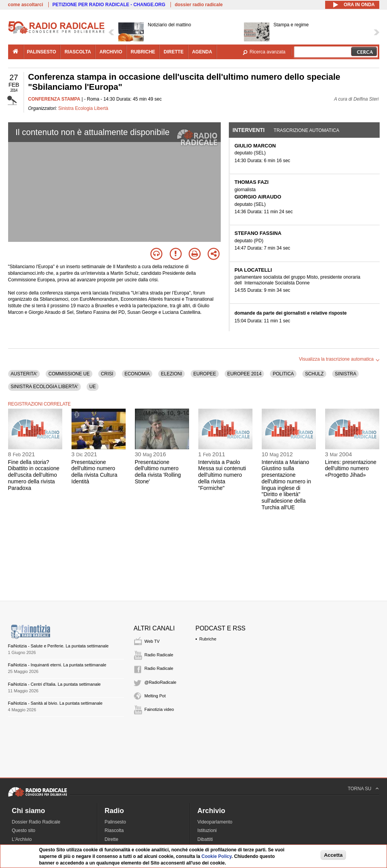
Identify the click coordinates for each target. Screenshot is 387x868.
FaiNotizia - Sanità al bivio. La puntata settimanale (55, 703)
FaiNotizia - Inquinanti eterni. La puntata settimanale (57, 665)
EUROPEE (205, 374)
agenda (202, 52)
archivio (111, 52)
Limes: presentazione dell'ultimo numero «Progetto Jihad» (351, 469)
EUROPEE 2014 (245, 374)
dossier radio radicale (199, 5)
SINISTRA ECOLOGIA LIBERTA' (45, 387)
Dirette (112, 839)
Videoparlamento (215, 822)
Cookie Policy (217, 856)
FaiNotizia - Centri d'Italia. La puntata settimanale (55, 684)
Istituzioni (207, 830)
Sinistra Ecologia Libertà (83, 108)
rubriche (143, 52)
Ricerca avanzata (268, 52)
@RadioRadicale (161, 682)
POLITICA (283, 374)
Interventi (249, 130)
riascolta (78, 52)
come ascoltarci (26, 5)
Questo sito (24, 830)
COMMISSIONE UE (69, 374)
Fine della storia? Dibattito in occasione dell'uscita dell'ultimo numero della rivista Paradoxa (34, 475)
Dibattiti (205, 839)
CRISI (107, 374)
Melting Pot (155, 696)
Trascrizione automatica (307, 130)
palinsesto (42, 52)
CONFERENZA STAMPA (54, 99)
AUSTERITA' (24, 374)
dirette (173, 52)
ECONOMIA (137, 374)
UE (93, 387)
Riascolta (114, 830)
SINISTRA (345, 374)
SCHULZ (314, 374)
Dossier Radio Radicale (36, 822)
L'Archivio (22, 839)
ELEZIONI (171, 374)
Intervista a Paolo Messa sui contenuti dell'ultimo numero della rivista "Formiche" (222, 475)
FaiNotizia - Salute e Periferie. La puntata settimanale (58, 646)
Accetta (333, 855)
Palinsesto (115, 822)
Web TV (152, 641)
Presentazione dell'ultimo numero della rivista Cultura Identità (95, 472)
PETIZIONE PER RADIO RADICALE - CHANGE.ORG (109, 5)
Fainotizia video (159, 709)
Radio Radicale (159, 655)
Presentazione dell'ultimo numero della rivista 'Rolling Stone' (158, 472)
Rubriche (208, 639)
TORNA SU (359, 789)
